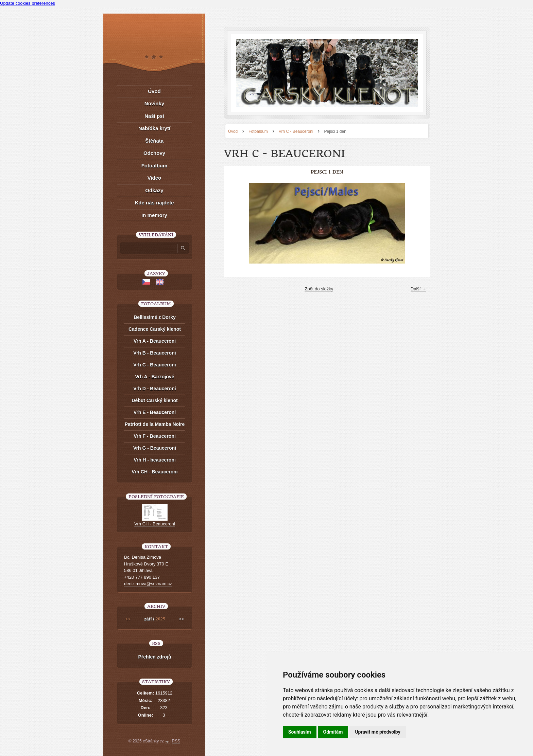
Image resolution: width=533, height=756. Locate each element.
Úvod (233, 131)
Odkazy (154, 190)
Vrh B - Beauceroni (154, 353)
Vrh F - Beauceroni (155, 436)
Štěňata (154, 141)
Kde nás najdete (154, 203)
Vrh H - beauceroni (155, 460)
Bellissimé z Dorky (155, 317)
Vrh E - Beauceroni (155, 412)
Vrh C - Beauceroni (296, 131)
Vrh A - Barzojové (155, 377)
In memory (154, 215)
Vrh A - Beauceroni (155, 341)
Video (154, 178)
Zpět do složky (319, 289)
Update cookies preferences (28, 3)
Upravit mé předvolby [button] (377, 732)
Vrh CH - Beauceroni (154, 472)
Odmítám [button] (333, 732)
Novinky (154, 103)
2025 (160, 619)
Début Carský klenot (154, 400)
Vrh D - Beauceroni (154, 389)
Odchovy (154, 153)
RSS (176, 741)
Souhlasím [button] (300, 732)
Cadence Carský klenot (155, 329)
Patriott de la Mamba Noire (155, 424)
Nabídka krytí (154, 128)
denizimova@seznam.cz (148, 584)
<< (128, 619)
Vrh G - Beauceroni (155, 448)
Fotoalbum (258, 131)
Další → (418, 289)
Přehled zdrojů (154, 657)
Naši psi (154, 116)
